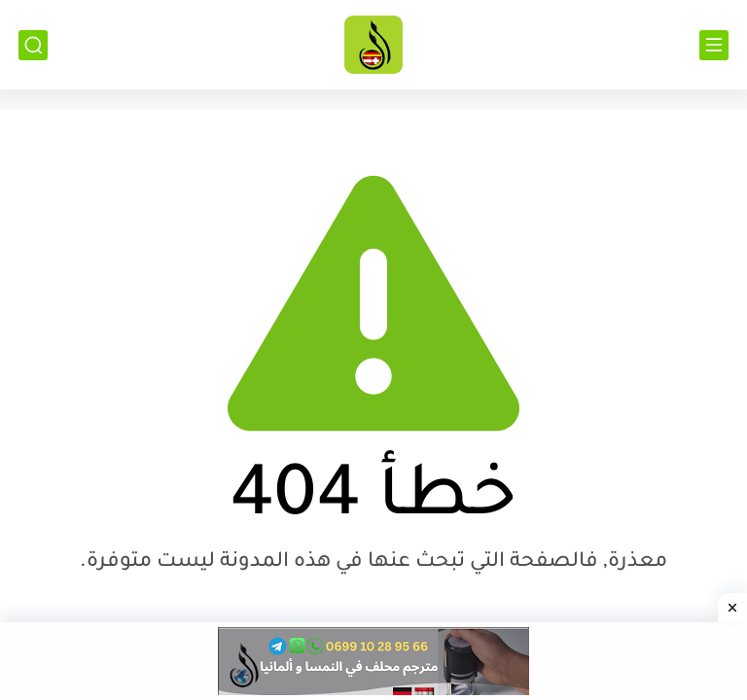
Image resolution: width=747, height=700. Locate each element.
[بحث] (33, 45)
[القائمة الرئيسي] (714, 45)
